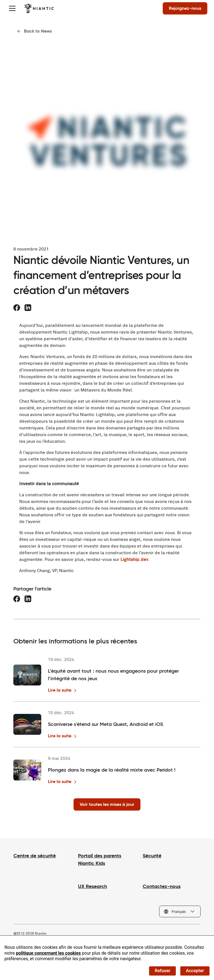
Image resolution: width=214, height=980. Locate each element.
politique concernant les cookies (48, 953)
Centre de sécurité (35, 856)
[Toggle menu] (12, 8)
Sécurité (152, 856)
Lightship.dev (134, 559)
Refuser (162, 971)
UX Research (93, 886)
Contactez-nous (162, 886)
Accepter (195, 971)
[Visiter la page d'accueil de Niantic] (39, 8)
